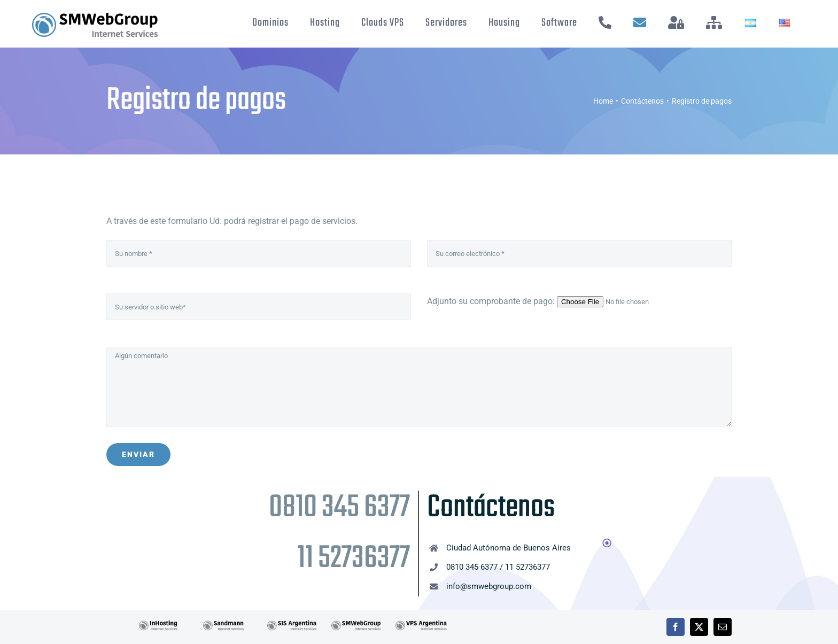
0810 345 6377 (339, 508)
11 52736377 (354, 559)
